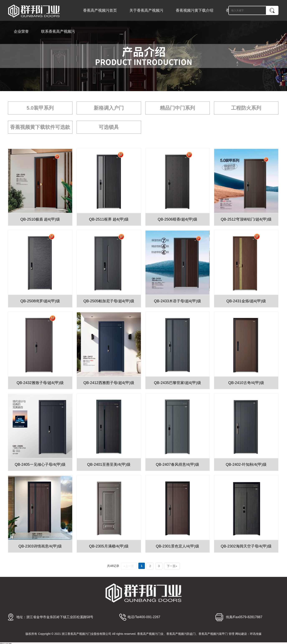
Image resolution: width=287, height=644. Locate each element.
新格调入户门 (109, 108)
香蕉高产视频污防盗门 (181, 634)
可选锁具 (109, 127)
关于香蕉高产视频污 (146, 10)
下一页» (172, 566)
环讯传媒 (256, 634)
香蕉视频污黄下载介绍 (195, 10)
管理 (231, 634)
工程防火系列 (246, 108)
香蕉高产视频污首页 (100, 10)
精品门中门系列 (177, 108)
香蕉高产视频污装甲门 (213, 634)
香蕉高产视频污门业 (150, 634)
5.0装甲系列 (40, 108)
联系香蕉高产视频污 (58, 31)
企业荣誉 (21, 31)
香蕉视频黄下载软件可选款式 (40, 129)
